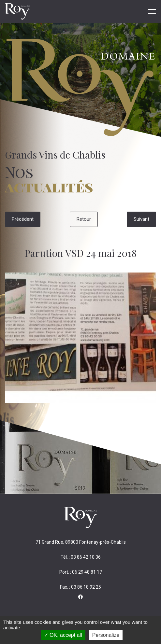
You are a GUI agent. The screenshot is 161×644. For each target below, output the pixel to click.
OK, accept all (63, 635)
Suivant (141, 219)
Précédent (23, 219)
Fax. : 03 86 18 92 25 (80, 587)
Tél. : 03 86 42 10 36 (81, 557)
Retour (84, 219)
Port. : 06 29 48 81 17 (81, 572)
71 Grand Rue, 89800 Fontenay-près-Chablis (81, 542)
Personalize (106, 635)
